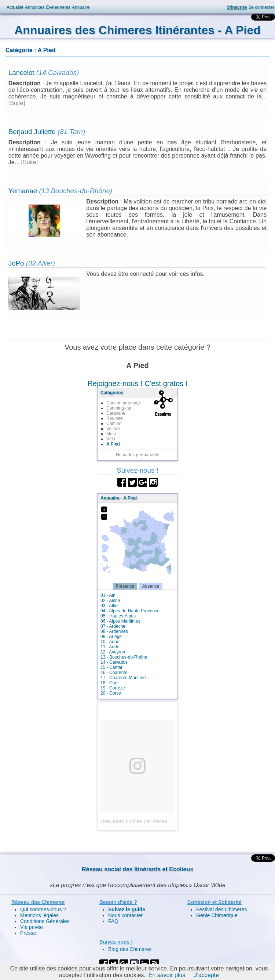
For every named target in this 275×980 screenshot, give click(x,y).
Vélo (111, 439)
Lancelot (21, 73)
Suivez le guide (127, 909)
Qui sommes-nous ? (43, 909)
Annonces (35, 7)
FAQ (113, 921)
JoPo (16, 263)
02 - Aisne (110, 601)
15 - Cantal (111, 667)
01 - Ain (108, 595)
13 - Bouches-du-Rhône (124, 657)
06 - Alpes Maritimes (120, 621)
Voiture (113, 429)
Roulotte (115, 418)
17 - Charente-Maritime (123, 678)
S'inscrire (237, 7)
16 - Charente (114, 673)
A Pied (113, 444)
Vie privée (32, 927)
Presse (28, 933)
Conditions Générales (45, 921)
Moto (111, 434)
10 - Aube (110, 642)
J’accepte (206, 975)
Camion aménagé (124, 403)
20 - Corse (111, 693)
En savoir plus (167, 975)
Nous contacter (125, 915)
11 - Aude (110, 647)
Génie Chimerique (217, 915)
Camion (114, 424)
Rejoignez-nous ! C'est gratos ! (138, 383)
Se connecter (261, 7)
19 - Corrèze (113, 688)
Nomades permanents (137, 455)
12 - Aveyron (113, 652)
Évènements (58, 7)
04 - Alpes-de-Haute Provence (130, 611)
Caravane (116, 413)
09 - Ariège (111, 637)
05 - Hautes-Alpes (118, 616)
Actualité (15, 7)
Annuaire (81, 7)
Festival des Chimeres (222, 909)
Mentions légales (39, 915)
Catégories (112, 393)
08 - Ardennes (114, 631)
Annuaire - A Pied (119, 498)
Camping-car (119, 408)
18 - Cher (110, 683)
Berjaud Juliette (32, 132)
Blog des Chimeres (130, 949)
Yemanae (23, 191)
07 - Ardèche (113, 626)
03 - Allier (110, 606)
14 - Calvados (114, 662)
